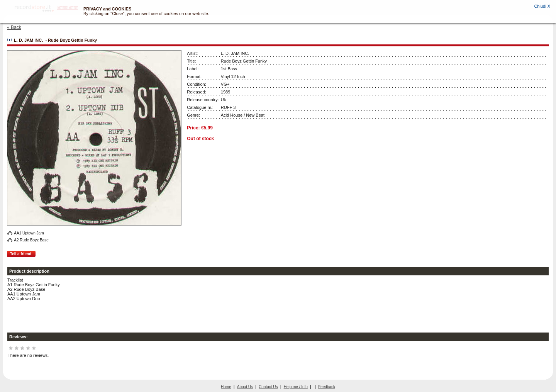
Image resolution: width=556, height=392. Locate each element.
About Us (245, 387)
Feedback (327, 387)
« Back (14, 27)
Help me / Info (296, 387)
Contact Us (268, 387)
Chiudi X (542, 6)
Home (226, 387)
